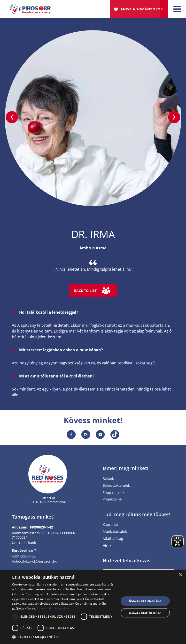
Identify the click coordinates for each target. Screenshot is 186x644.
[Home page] (48, 474)
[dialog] (93, 607)
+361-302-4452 (24, 556)
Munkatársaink (115, 532)
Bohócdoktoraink (116, 486)
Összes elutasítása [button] (145, 613)
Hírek (107, 546)
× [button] (181, 575)
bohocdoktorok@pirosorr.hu (35, 561)
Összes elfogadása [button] (145, 601)
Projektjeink (112, 499)
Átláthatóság (113, 539)
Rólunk (108, 479)
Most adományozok (142, 9)
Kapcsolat (111, 525)
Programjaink (113, 493)
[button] (64, 637)
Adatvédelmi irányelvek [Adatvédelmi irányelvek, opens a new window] (53, 608)
